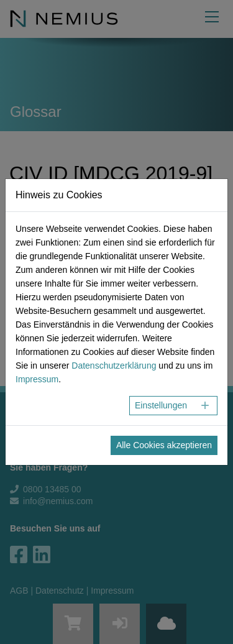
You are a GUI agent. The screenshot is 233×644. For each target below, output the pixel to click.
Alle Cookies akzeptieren (164, 445)
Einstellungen (161, 405)
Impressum (37, 379)
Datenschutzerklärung (114, 366)
